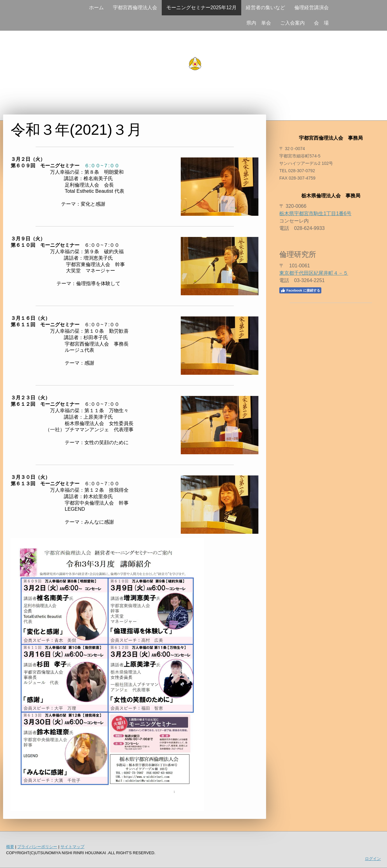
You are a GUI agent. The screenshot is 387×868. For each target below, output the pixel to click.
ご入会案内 (292, 23)
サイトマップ (72, 847)
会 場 (321, 23)
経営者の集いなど (265, 8)
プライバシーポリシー (37, 847)
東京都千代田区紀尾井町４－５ (314, 273)
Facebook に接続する (300, 290)
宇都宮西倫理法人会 (135, 8)
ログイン (373, 859)
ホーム (96, 8)
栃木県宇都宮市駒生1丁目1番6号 (315, 213)
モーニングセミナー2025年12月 (201, 8)
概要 (10, 847)
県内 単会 (259, 23)
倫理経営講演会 (312, 8)
